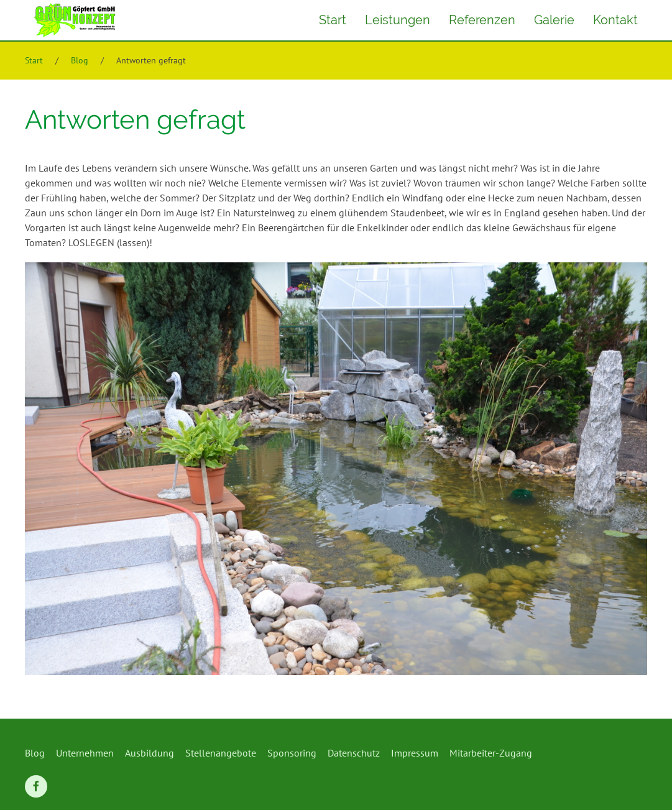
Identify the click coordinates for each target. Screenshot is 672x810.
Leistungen (398, 20)
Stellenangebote (221, 753)
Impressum (415, 753)
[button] (644, 782)
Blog (80, 60)
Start (333, 20)
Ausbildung (150, 753)
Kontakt (615, 20)
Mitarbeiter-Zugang (491, 753)
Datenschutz (354, 753)
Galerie (554, 20)
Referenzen (482, 20)
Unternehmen (85, 753)
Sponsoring (292, 753)
